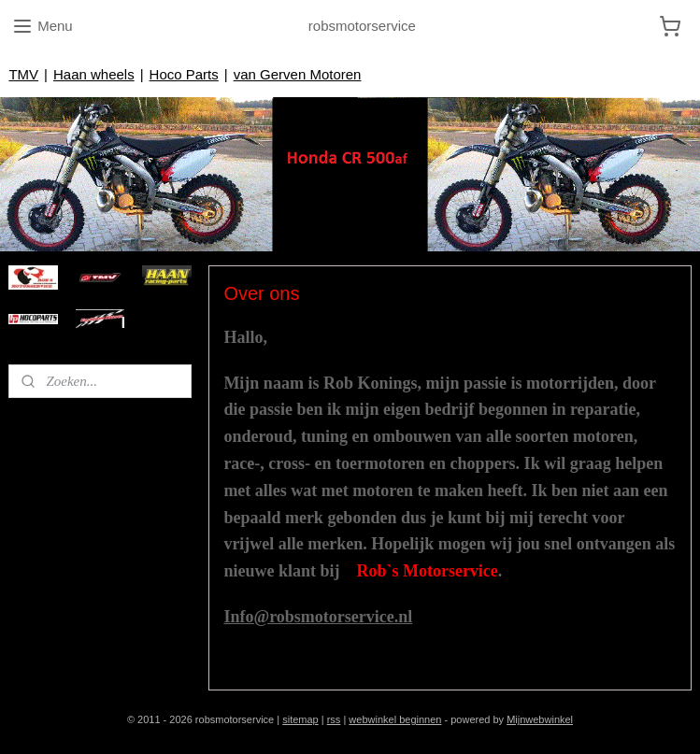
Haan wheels (94, 74)
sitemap (300, 719)
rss (334, 719)
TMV (23, 74)
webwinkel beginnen (395, 719)
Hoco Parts (184, 74)
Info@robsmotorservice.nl (318, 617)
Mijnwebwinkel (540, 719)
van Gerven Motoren (298, 74)
